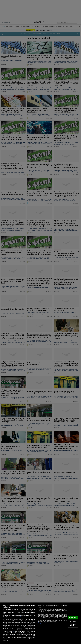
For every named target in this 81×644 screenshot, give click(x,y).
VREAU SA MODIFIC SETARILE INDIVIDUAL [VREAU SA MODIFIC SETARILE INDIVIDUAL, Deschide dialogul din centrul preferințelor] (73, 624)
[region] (40, 623)
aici (14, 631)
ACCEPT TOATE (73, 618)
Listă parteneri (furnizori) (44, 623)
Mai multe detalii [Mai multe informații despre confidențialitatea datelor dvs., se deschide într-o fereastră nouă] (18, 617)
